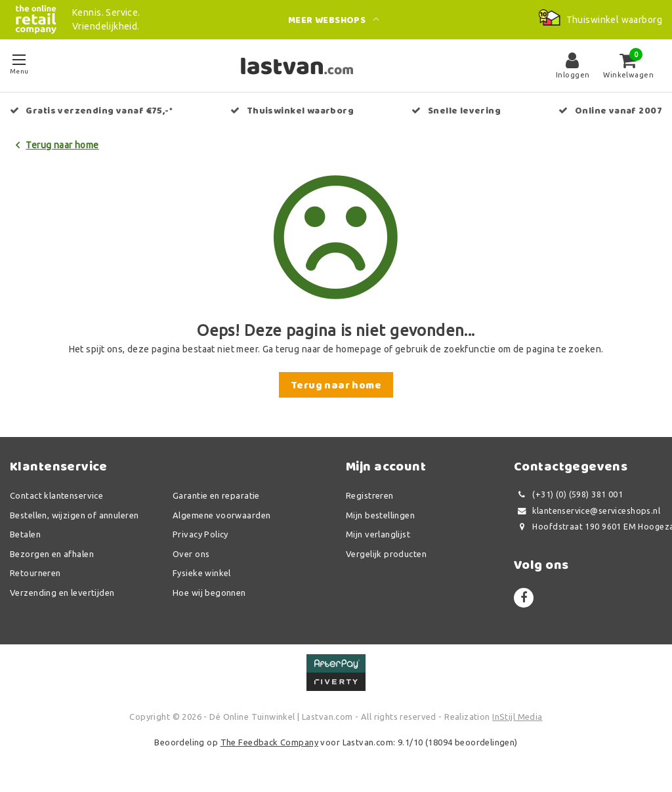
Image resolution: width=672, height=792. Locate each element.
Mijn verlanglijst (378, 534)
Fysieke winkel (202, 573)
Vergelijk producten (386, 554)
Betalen (25, 534)
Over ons (191, 554)
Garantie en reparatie (216, 495)
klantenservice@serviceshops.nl (587, 511)
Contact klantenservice (56, 495)
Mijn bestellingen (380, 515)
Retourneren (35, 573)
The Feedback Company (269, 742)
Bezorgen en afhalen (52, 554)
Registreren (370, 495)
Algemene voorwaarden (221, 515)
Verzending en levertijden (62, 593)
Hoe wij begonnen (209, 593)
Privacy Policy (200, 534)
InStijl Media (517, 717)
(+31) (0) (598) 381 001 (568, 494)
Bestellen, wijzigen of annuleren (74, 515)
